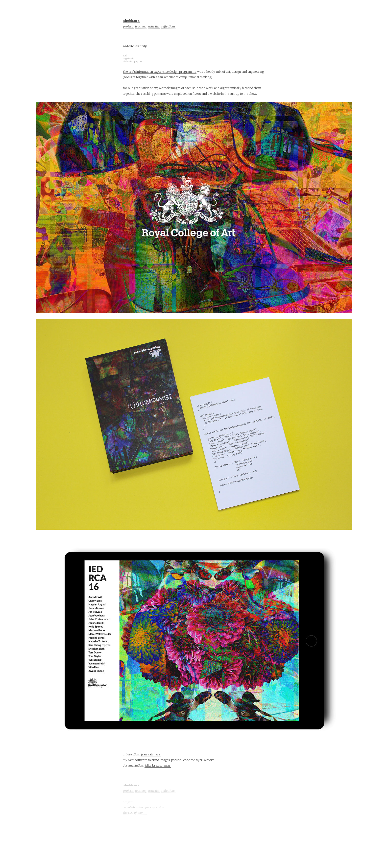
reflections (168, 26)
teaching (141, 26)
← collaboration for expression (144, 807)
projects (128, 26)
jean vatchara (151, 754)
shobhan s (131, 21)
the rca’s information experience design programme (160, 72)
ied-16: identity (135, 46)
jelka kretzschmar (158, 765)
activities (154, 26)
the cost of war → (135, 813)
